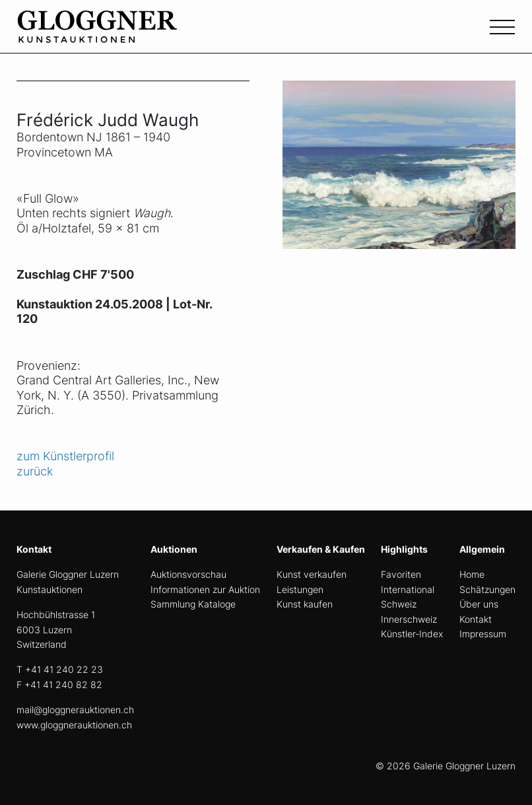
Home (472, 574)
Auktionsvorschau (188, 574)
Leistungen (300, 589)
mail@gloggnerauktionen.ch (75, 710)
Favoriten (401, 574)
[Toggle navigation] (502, 26)
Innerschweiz (409, 619)
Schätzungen (487, 589)
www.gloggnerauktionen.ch (74, 725)
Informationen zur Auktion (205, 589)
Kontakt (476, 619)
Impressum (483, 634)
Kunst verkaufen (312, 574)
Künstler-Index (412, 634)
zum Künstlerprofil (65, 456)
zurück (35, 471)
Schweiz (399, 604)
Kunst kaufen (305, 604)
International (408, 589)
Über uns (479, 604)
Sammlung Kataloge (193, 604)
